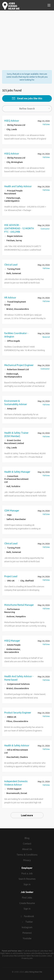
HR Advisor (10, 298)
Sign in (27, 884)
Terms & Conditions (27, 855)
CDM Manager (12, 511)
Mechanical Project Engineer (19, 365)
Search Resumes (27, 879)
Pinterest (27, 933)
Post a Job (27, 873)
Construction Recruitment (14, 956)
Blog (27, 838)
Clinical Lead (11, 265)
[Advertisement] (27, 38)
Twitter (29, 922)
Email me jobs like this (29, 98)
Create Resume (27, 903)
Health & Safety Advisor (17, 745)
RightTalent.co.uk (8, 953)
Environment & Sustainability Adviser (16, 403)
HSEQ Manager (12, 641)
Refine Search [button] (27, 109)
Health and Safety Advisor (18, 186)
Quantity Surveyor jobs (25, 953)
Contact (27, 844)
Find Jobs (27, 898)
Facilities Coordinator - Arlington (16, 335)
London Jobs (46, 956)
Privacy (27, 860)
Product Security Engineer (18, 713)
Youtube (27, 938)
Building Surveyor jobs (45, 953)
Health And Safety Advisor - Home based (19, 678)
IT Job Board (28, 951)
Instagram (27, 927)
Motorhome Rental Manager (19, 605)
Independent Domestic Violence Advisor (16, 783)
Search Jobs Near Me (43, 951)
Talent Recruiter (32, 956)
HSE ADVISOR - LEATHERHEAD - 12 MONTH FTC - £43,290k (19, 228)
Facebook (29, 916)
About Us (27, 849)
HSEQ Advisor (12, 121)
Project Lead (11, 576)
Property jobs (27, 958)
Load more (27, 815)
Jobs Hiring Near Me (33, 972)
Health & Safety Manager (17, 472)
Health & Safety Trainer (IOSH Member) (16, 434)
